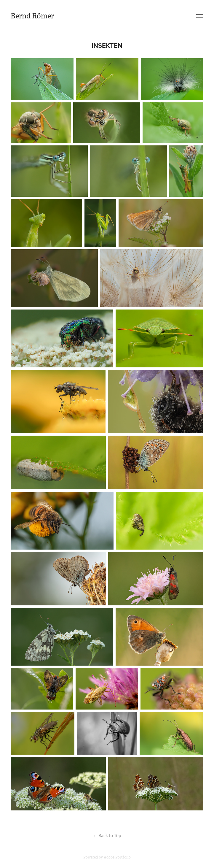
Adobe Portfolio (117, 857)
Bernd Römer (32, 16)
